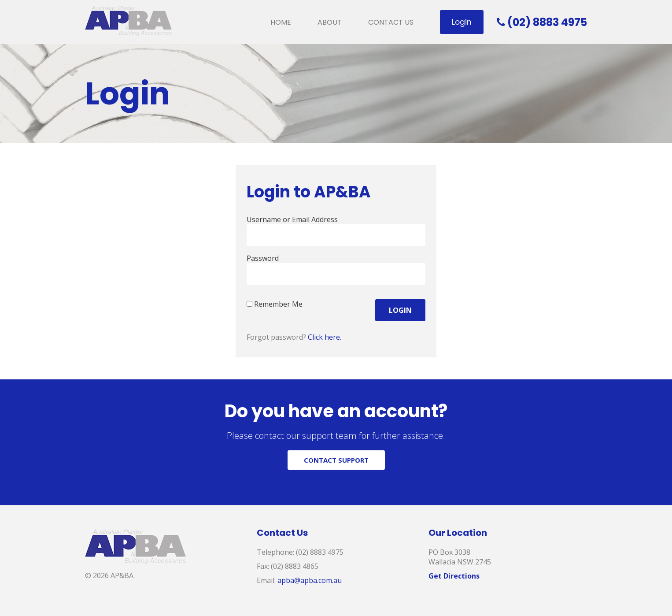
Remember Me (275, 304)
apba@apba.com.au (310, 580)
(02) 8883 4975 (542, 22)
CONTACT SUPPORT (336, 460)
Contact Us (391, 22)
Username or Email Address (292, 219)
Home (281, 22)
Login (462, 22)
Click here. (325, 337)
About (330, 22)
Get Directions (454, 576)
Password (263, 258)
